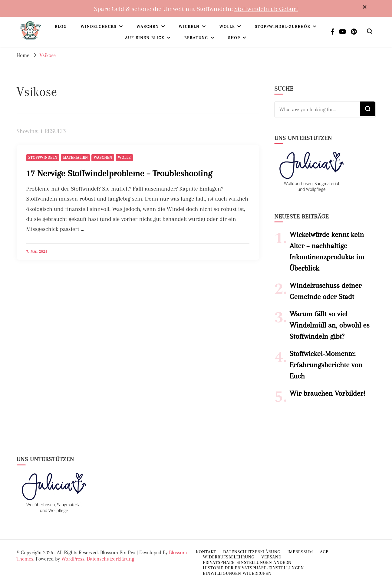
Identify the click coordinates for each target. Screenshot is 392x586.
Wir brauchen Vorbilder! (327, 393)
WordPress (73, 559)
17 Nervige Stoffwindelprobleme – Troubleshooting (119, 173)
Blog (61, 27)
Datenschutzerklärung (111, 559)
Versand (271, 557)
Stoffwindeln (43, 158)
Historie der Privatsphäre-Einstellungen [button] (254, 568)
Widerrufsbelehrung (229, 557)
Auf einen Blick (145, 38)
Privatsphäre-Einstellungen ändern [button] (247, 562)
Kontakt (206, 552)
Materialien (75, 158)
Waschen (148, 27)
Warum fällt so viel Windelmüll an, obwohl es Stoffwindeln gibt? (329, 325)
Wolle (227, 27)
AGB (324, 552)
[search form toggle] (370, 31)
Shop (234, 38)
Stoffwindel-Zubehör (283, 27)
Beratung (196, 38)
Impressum (300, 552)
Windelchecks (99, 27)
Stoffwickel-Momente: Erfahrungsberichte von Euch (326, 365)
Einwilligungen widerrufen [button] (237, 573)
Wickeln (189, 27)
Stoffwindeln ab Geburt (266, 9)
